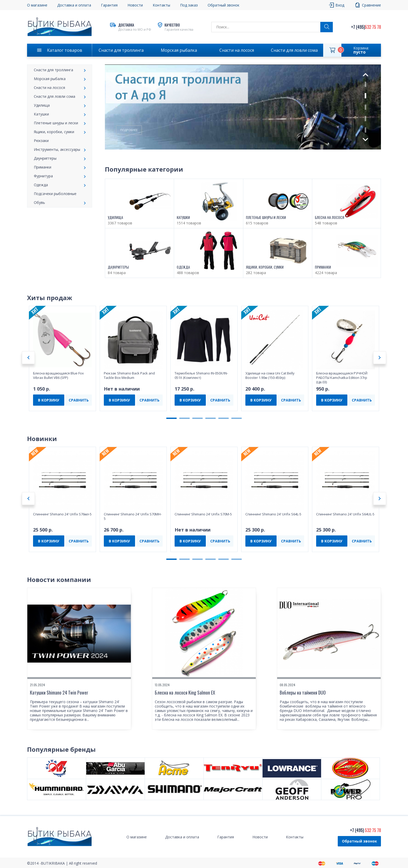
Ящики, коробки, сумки (54, 132)
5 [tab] (366, 130)
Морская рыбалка (179, 50)
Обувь (39, 202)
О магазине (37, 5)
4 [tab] (366, 119)
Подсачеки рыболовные (55, 194)
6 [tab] (237, 418)
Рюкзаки (41, 141)
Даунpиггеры (45, 158)
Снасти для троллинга (121, 50)
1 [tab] (366, 84)
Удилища (42, 105)
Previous (365, 75)
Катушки (41, 114)
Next (366, 140)
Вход (340, 5)
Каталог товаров (65, 50)
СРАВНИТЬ (79, 400)
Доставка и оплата (74, 5)
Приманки (43, 167)
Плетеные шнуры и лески (56, 123)
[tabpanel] (243, 107)
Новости (135, 5)
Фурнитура (43, 176)
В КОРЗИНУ (49, 400)
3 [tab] (366, 107)
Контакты (161, 5)
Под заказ (189, 5)
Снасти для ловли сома (294, 50)
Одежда (41, 185)
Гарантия (109, 5)
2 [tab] (366, 96)
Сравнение (371, 5)
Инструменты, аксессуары (57, 149)
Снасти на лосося (237, 50)
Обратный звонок (224, 5)
